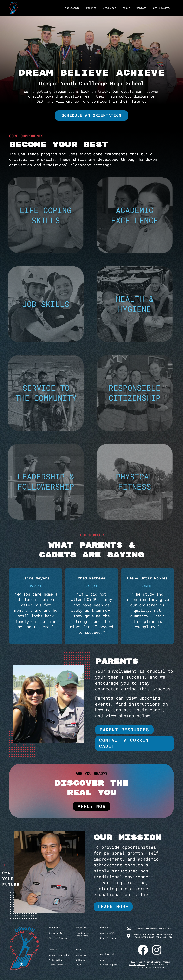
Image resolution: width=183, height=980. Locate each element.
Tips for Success (58, 938)
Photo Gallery (56, 960)
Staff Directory (109, 938)
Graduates (109, 8)
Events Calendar (57, 965)
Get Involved (162, 8)
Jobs (103, 960)
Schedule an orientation (91, 115)
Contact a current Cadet (125, 743)
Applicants (72, 8)
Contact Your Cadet (59, 955)
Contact (141, 8)
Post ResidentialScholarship (85, 934)
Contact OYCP (107, 933)
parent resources (124, 730)
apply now (92, 806)
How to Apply (55, 933)
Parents (91, 8)
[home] (14, 8)
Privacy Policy (137, 964)
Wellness (80, 960)
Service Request (109, 965)
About (126, 8)
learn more (113, 907)
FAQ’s (78, 965)
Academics (81, 955)
